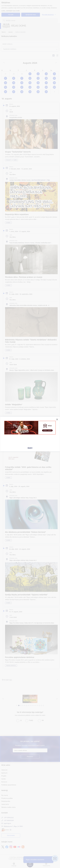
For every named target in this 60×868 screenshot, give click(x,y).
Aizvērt (30, 448)
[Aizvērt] (57, 419)
